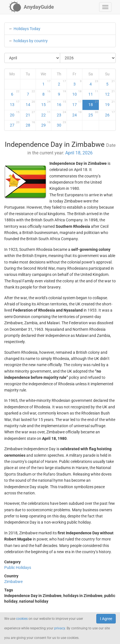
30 (61, 124)
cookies (22, 619)
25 (93, 114)
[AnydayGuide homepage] (31, 7)
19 (110, 103)
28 (30, 124)
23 (61, 114)
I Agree (106, 619)
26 (110, 114)
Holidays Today (27, 29)
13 (15, 103)
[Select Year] (88, 58)
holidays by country (31, 41)
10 (77, 93)
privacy (60, 628)
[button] (105, 7)
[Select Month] (32, 58)
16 (61, 103)
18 (93, 103)
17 (77, 103)
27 (15, 124)
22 (46, 114)
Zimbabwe (13, 582)
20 (15, 114)
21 (30, 114)
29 (46, 124)
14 (30, 103)
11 (93, 93)
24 (77, 114)
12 (110, 93)
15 (46, 103)
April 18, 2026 (79, 153)
